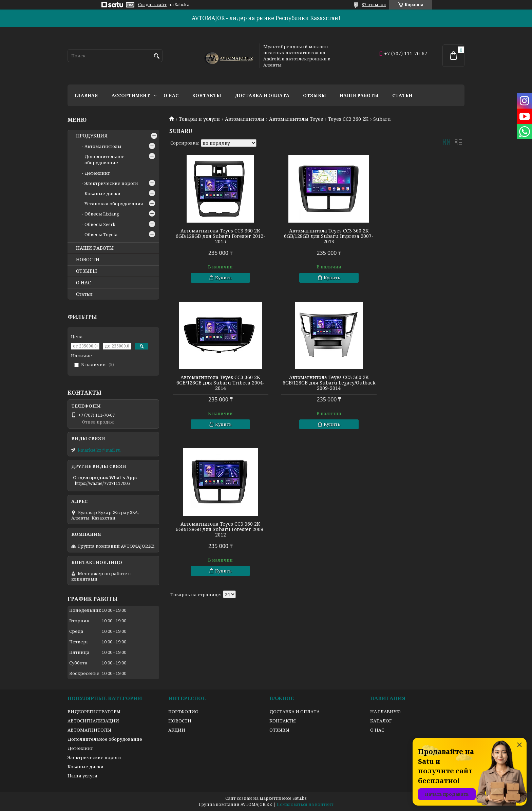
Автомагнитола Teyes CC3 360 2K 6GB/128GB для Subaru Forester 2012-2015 (217, 236)
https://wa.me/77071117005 (102, 483)
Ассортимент (131, 95)
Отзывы (315, 95)
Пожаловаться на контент (305, 804)
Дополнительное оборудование (104, 159)
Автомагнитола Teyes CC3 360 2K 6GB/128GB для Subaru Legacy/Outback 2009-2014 (217, 383)
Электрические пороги (111, 183)
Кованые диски (102, 193)
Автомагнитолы (245, 119)
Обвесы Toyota (101, 234)
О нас (171, 95)
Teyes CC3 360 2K (348, 119)
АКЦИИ (177, 730)
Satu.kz (300, 798)
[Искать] (157, 56)
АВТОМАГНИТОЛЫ (89, 730)
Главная (86, 95)
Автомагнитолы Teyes (296, 119)
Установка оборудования (114, 204)
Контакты (207, 95)
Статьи (402, 95)
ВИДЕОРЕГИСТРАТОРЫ (94, 712)
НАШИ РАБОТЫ (95, 248)
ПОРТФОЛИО (183, 712)
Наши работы (359, 95)
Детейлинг (97, 173)
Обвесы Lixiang (102, 214)
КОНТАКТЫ (283, 721)
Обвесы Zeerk (100, 224)
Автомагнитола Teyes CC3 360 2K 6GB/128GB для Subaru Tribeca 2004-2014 (417, 236)
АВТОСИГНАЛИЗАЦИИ (93, 721)
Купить (220, 278)
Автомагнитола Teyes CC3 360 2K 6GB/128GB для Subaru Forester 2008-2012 (317, 383)
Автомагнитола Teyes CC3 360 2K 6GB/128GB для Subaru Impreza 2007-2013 (317, 236)
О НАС (83, 283)
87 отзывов (374, 5)
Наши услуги (82, 776)
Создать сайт (152, 5)
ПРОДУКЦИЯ (92, 136)
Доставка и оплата (262, 95)
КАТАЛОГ (381, 721)
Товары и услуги (199, 119)
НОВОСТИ (88, 260)
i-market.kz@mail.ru (99, 450)
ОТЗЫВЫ (87, 271)
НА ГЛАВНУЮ (385, 712)
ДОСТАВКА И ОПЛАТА (294, 712)
